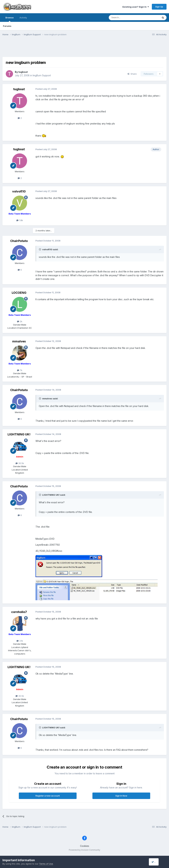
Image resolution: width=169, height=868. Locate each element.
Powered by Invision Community (84, 850)
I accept (157, 862)
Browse (9, 19)
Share (132, 74)
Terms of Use (46, 864)
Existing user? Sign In (136, 7)
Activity (23, 18)
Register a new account (48, 796)
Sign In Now (121, 796)
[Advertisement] (84, 48)
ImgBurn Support (42, 75)
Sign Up (159, 7)
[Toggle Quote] (40, 249)
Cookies (85, 846)
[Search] (126, 18)
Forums (7, 26)
